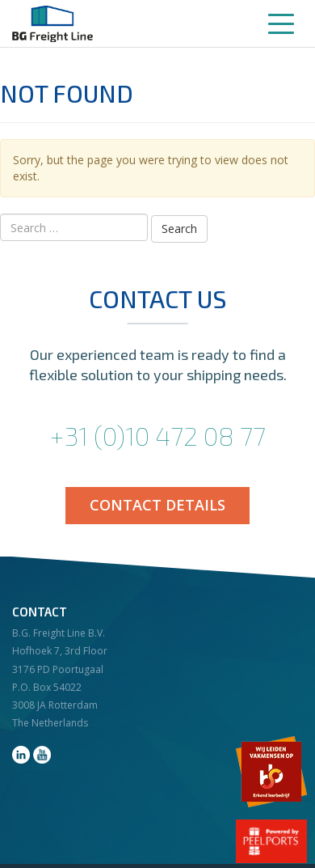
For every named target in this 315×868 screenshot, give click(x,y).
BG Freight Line (52, 24)
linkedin (21, 755)
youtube (42, 755)
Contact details (157, 505)
